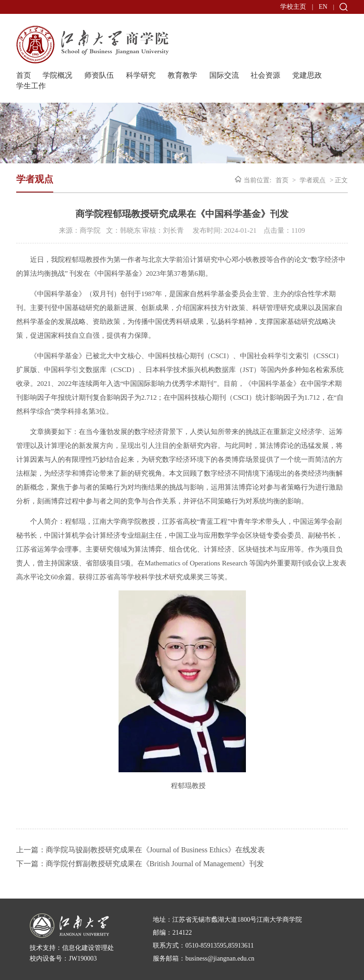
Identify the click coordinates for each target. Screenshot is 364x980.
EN (323, 7)
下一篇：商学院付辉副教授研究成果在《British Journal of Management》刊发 (140, 864)
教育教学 (182, 75)
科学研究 (141, 75)
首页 (24, 75)
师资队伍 (99, 75)
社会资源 (265, 75)
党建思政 (307, 75)
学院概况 (57, 75)
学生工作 (31, 86)
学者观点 (313, 180)
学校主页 (293, 7)
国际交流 (224, 75)
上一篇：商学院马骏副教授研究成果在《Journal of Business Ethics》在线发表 (141, 850)
